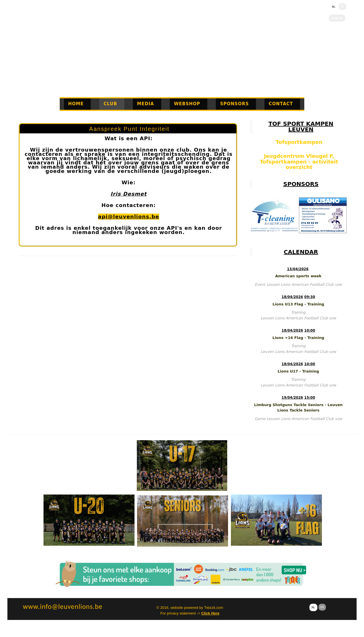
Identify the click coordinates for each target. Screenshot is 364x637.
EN (342, 7)
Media (146, 104)
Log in (337, 18)
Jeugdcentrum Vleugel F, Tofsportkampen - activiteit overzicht (299, 162)
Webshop (187, 104)
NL (334, 7)
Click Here (210, 613)
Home (76, 104)
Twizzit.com (214, 608)
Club (110, 104)
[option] (274, 215)
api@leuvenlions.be (129, 217)
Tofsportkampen (299, 142)
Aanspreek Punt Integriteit (129, 129)
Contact (281, 104)
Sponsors (234, 104)
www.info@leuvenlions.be (63, 606)
